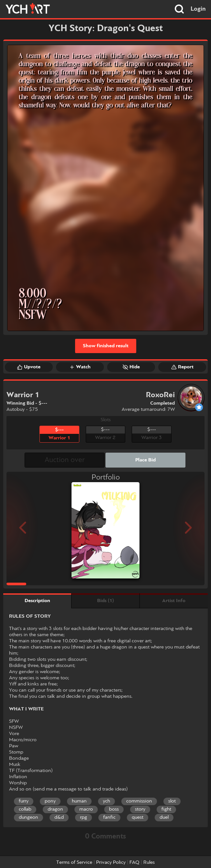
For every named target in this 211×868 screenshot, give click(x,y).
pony (50, 801)
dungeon (28, 817)
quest (138, 817)
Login (198, 9)
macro (86, 809)
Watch (80, 367)
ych (106, 801)
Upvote (29, 367)
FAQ (134, 862)
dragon (55, 809)
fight (166, 809)
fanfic (109, 817)
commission (139, 801)
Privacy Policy (111, 862)
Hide (131, 367)
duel (164, 817)
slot (172, 801)
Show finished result (106, 346)
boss (114, 809)
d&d (59, 817)
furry (24, 801)
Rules (149, 862)
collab (25, 809)
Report (182, 367)
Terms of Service (74, 862)
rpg (83, 817)
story (140, 809)
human (79, 801)
